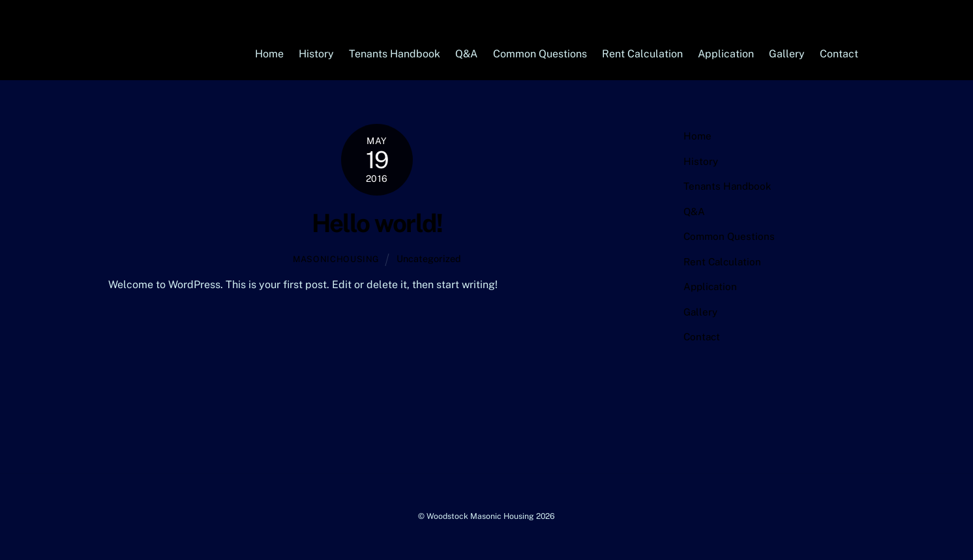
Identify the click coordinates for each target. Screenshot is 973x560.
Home (269, 54)
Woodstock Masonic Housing (480, 516)
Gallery (787, 54)
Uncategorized (429, 258)
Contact (839, 54)
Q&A (466, 54)
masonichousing (336, 259)
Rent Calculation (642, 54)
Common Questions (540, 54)
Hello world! (377, 223)
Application (726, 54)
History (316, 54)
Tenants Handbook (395, 54)
